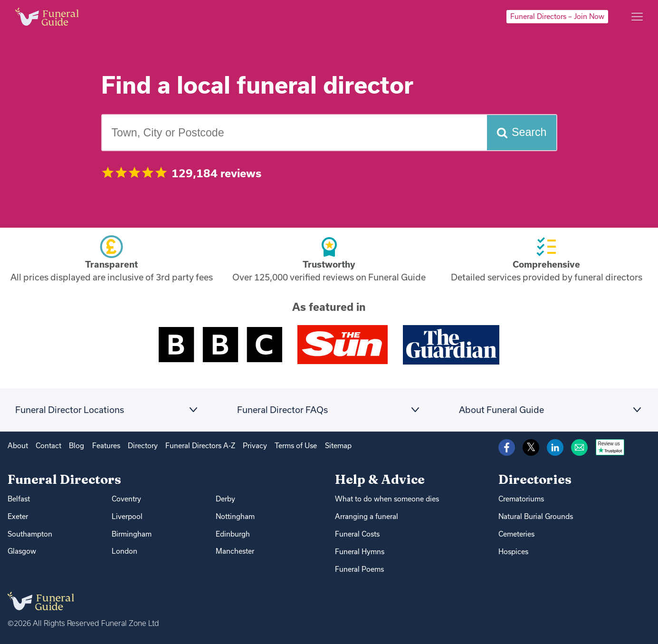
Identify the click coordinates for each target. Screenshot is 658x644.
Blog (76, 446)
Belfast (19, 499)
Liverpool (127, 516)
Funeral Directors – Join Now (557, 16)
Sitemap (338, 446)
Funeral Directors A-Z (200, 446)
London (124, 551)
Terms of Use (296, 446)
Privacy (255, 446)
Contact (48, 446)
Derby (225, 499)
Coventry (126, 499)
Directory (143, 446)
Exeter (18, 516)
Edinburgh (233, 534)
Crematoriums (521, 499)
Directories (535, 479)
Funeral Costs (357, 534)
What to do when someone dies (387, 499)
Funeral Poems (359, 569)
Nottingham (235, 516)
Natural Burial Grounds (536, 516)
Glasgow (22, 551)
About (18, 446)
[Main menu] (637, 17)
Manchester (235, 551)
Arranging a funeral (367, 516)
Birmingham (132, 534)
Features (106, 446)
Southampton (30, 534)
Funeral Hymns (360, 552)
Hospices (513, 552)
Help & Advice (380, 479)
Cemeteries (516, 534)
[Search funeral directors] (521, 133)
